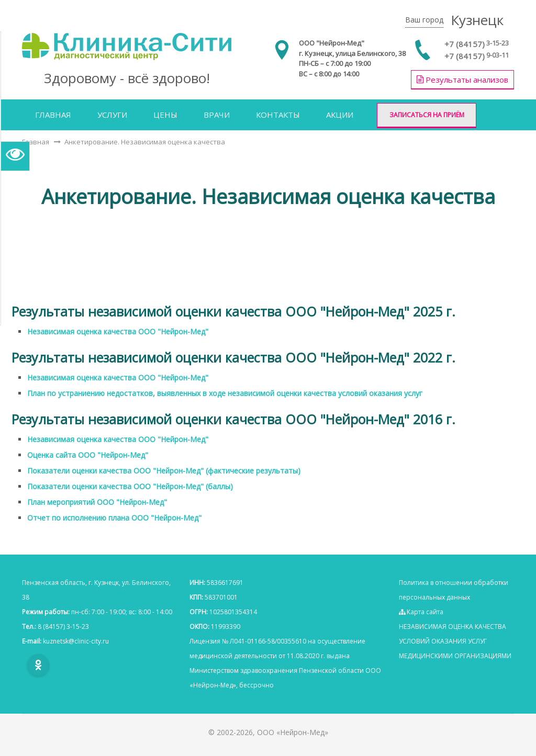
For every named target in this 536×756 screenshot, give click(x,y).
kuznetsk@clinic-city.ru (76, 641)
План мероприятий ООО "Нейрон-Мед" (97, 502)
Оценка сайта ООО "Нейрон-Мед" (88, 455)
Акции (340, 115)
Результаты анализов (462, 80)
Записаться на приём (427, 115)
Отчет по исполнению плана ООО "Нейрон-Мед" (114, 518)
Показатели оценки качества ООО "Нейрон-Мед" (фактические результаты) (164, 471)
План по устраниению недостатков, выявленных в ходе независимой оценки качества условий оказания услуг (225, 393)
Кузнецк (477, 20)
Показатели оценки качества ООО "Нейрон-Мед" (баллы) (130, 486)
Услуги (112, 115)
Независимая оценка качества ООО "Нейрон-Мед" (118, 331)
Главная (53, 115)
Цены (165, 115)
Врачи (217, 115)
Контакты (278, 115)
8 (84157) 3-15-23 (63, 627)
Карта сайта (421, 612)
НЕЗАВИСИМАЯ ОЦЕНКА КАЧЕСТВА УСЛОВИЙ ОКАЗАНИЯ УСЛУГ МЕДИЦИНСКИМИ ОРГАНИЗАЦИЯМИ (455, 641)
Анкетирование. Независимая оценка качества (145, 142)
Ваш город (424, 20)
